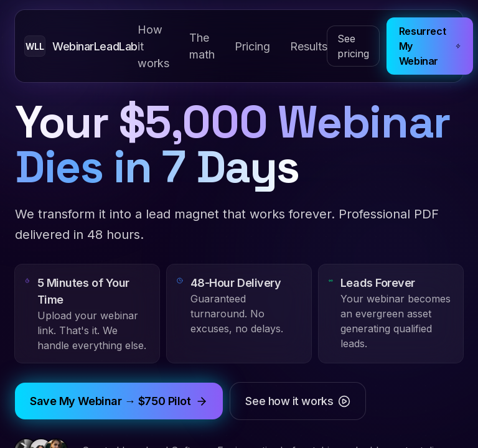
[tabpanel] (239, 224)
